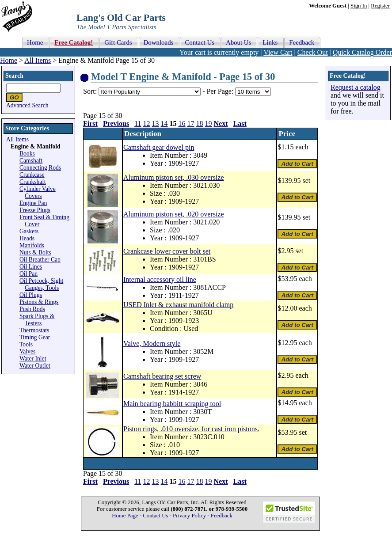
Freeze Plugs (35, 210)
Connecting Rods (40, 168)
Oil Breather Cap (40, 260)
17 (191, 123)
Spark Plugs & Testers (37, 320)
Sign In (359, 6)
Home (9, 60)
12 (147, 123)
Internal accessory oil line (160, 279)
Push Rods (32, 309)
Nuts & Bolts (35, 253)
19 (209, 123)
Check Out (313, 52)
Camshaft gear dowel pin (159, 147)
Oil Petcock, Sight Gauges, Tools (41, 284)
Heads (27, 238)
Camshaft (31, 161)
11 (138, 123)
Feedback (222, 516)
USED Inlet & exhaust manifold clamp (178, 305)
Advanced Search (27, 105)
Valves (27, 351)
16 (182, 123)
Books (27, 154)
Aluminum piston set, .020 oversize (174, 214)
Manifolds (32, 245)
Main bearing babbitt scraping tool (172, 404)
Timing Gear (35, 337)
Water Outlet (35, 366)
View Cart (278, 52)
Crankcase (32, 175)
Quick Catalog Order (362, 52)
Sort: (90, 91)
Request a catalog (356, 87)
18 (200, 123)
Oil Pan (29, 274)
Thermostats (34, 330)
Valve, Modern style (152, 344)
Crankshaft (33, 182)
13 (156, 123)
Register (380, 6)
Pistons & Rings (39, 302)
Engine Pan (33, 203)
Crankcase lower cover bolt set (167, 251)
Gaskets (29, 231)
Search (14, 76)
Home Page (125, 516)
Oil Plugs (31, 295)
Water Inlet (33, 359)
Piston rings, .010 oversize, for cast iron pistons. (191, 429)
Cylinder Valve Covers (38, 192)
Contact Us (155, 516)
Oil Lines (31, 267)
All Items (38, 60)
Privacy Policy (189, 516)
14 (164, 123)
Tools (26, 344)
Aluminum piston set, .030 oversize (174, 177)
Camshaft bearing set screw (162, 376)
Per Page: (221, 91)
